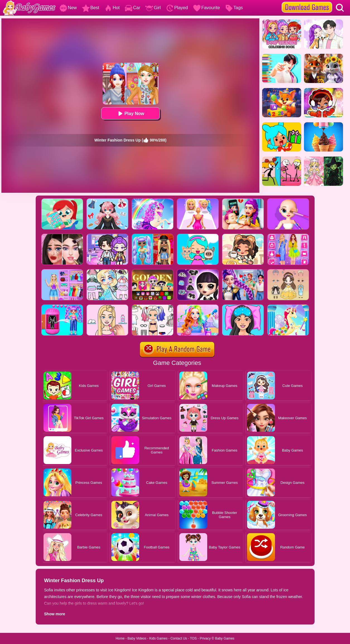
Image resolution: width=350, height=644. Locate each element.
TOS (193, 638)
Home (120, 638)
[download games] (307, 2)
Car (132, 8)
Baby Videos (137, 638)
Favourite (207, 8)
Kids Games (158, 638)
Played (177, 8)
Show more (55, 614)
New (68, 8)
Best (91, 8)
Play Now (130, 114)
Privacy (205, 638)
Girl (153, 8)
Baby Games (225, 638)
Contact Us (179, 638)
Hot (112, 8)
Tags (234, 8)
